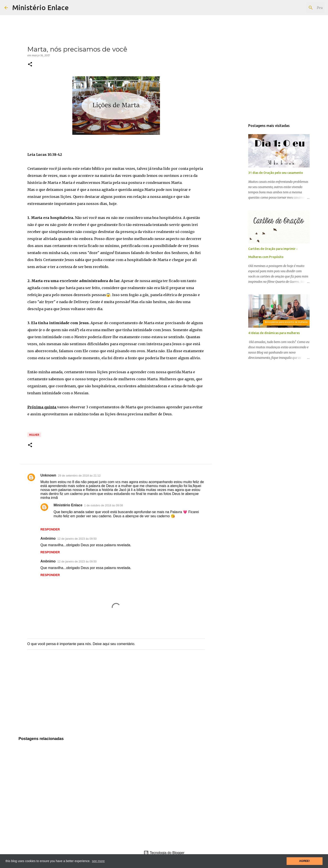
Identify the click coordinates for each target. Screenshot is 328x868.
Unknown (48, 475)
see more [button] (98, 861)
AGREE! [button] (304, 861)
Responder (50, 529)
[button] (30, 65)
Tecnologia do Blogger (164, 853)
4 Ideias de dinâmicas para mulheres (274, 333)
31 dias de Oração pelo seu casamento (276, 173)
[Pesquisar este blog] (301, 8)
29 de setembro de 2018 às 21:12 (79, 476)
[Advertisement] (116, 697)
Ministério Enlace (41, 7)
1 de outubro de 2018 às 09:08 (104, 505)
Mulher (34, 435)
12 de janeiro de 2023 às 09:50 (77, 539)
